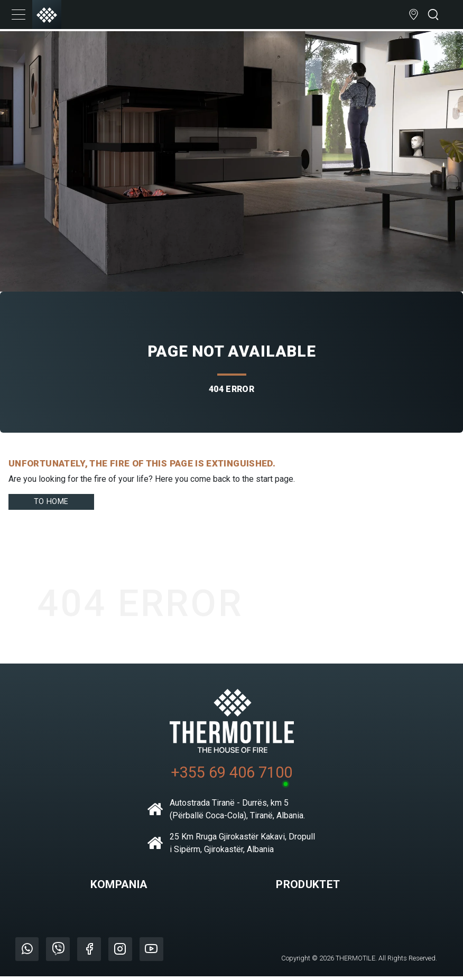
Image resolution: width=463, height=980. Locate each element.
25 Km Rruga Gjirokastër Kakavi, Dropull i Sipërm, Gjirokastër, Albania (231, 847)
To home (53, 503)
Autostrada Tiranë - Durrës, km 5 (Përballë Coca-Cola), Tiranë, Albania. (226, 813)
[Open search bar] (433, 16)
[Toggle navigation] (18, 16)
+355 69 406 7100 (232, 776)
